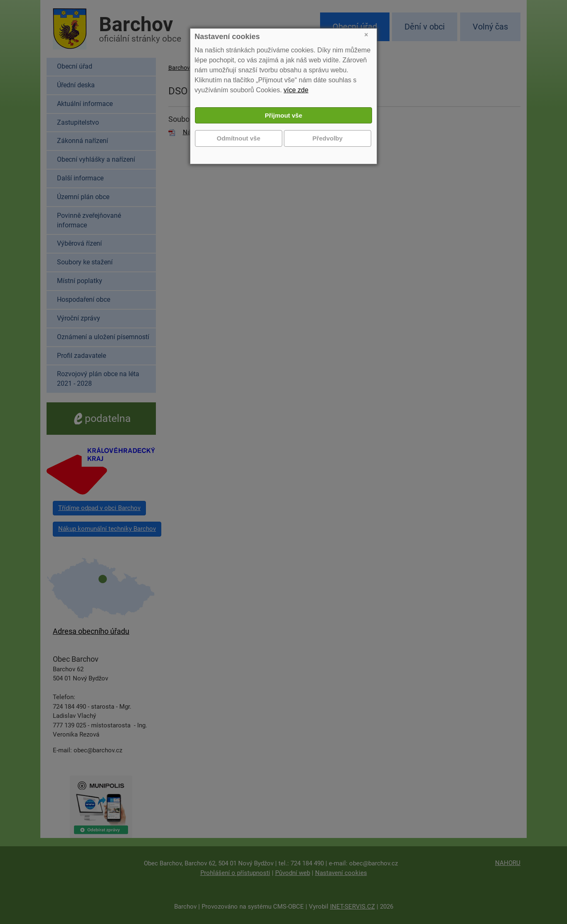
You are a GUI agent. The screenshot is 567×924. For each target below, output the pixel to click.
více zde (296, 90)
